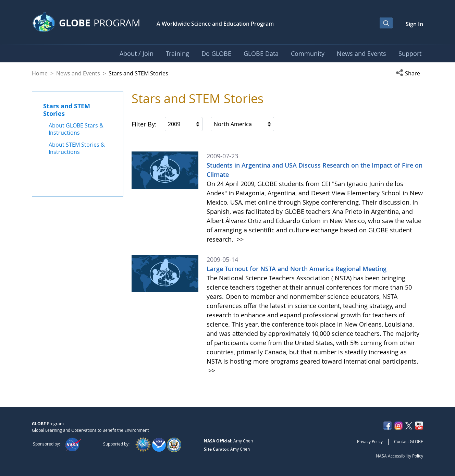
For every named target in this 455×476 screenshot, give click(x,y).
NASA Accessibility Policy (399, 456)
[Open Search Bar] (386, 23)
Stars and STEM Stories (67, 110)
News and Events (78, 73)
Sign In (414, 24)
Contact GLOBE (409, 441)
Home (40, 73)
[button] (409, 73)
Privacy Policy (370, 441)
